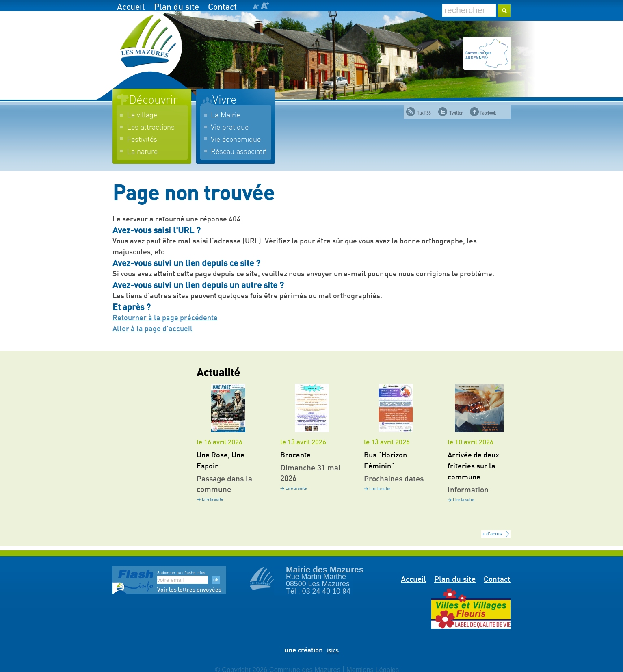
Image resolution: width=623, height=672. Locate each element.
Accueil (131, 7)
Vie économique (236, 140)
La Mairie (225, 115)
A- (256, 7)
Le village (142, 115)
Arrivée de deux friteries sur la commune (473, 466)
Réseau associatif (238, 152)
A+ (265, 5)
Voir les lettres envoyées (189, 590)
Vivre (225, 100)
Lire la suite (212, 499)
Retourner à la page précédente (165, 318)
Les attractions (151, 128)
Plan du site (176, 7)
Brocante (295, 455)
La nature (142, 152)
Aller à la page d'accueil (153, 329)
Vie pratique (230, 128)
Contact (222, 7)
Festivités (142, 140)
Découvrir (153, 100)
